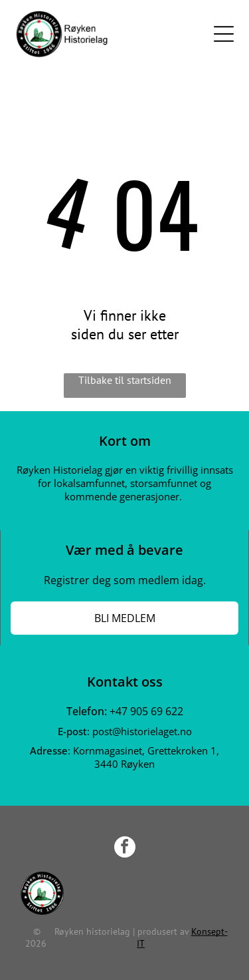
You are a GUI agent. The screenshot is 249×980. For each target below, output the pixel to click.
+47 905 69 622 (146, 711)
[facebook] (125, 849)
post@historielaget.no (142, 731)
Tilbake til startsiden (125, 380)
